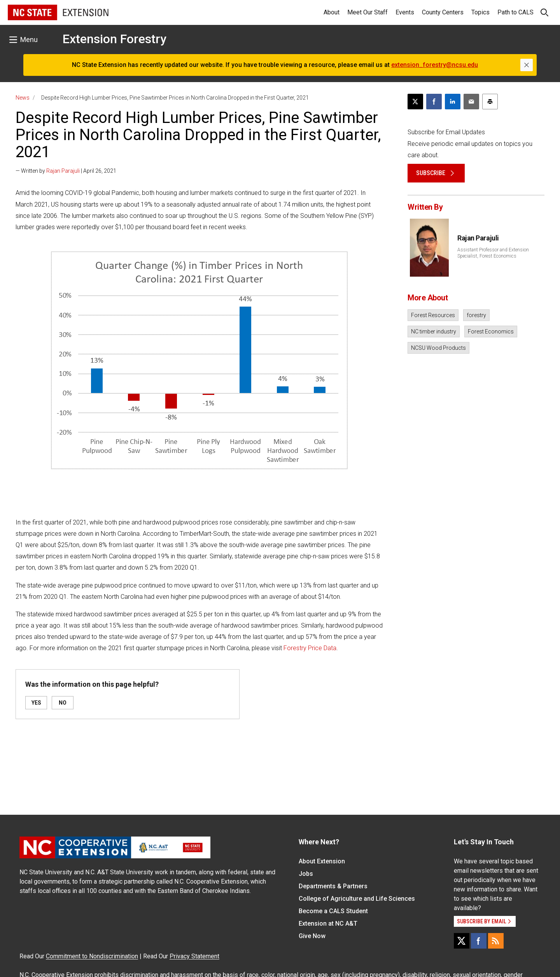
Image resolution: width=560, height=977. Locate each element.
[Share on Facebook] (434, 102)
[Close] (527, 65)
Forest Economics (491, 332)
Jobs (306, 874)
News (23, 98)
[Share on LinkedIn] (453, 102)
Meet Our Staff (367, 12)
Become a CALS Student (333, 911)
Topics (480, 12)
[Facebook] (479, 941)
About (332, 12)
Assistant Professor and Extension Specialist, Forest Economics (493, 253)
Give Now (312, 936)
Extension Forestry (115, 39)
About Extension (322, 861)
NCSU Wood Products (438, 348)
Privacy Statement (194, 956)
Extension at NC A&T (328, 924)
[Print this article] (490, 102)
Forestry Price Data (310, 648)
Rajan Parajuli (63, 171)
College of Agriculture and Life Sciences (357, 899)
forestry (476, 315)
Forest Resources (433, 315)
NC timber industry (434, 332)
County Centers (443, 12)
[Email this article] (471, 102)
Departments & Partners (333, 886)
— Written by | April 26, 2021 (66, 171)
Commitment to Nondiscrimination (92, 956)
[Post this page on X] (415, 102)
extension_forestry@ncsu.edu (435, 65)
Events (405, 12)
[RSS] (496, 941)
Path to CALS (515, 12)
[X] (462, 941)
